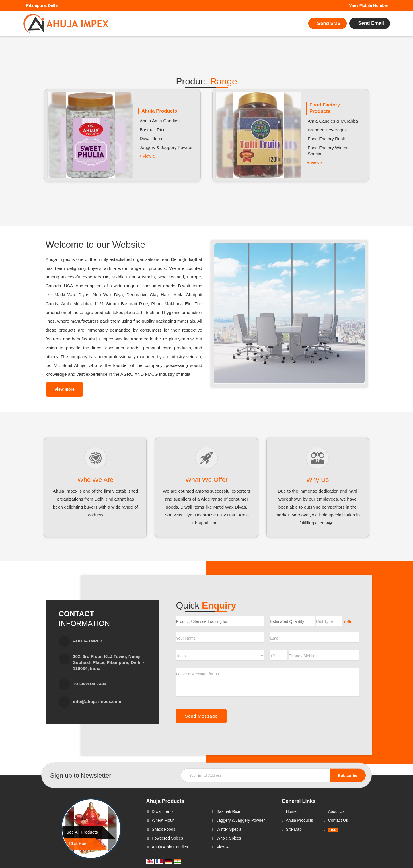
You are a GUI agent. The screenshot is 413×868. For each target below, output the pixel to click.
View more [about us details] (65, 389)
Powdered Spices (167, 838)
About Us (336, 811)
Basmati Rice (153, 130)
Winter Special (229, 829)
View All (224, 847)
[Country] (220, 656)
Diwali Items (152, 138)
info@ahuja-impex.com (97, 701)
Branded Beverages (327, 130)
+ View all (148, 156)
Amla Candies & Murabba (333, 121)
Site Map (294, 829)
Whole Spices (229, 838)
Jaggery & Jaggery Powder (166, 147)
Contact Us (338, 820)
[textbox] (329, 621)
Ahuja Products (159, 111)
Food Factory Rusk (326, 139)
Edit (348, 622)
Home (291, 811)
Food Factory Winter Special (328, 151)
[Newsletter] (273, 775)
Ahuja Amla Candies (160, 121)
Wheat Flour (163, 820)
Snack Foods (163, 829)
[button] (369, 5)
